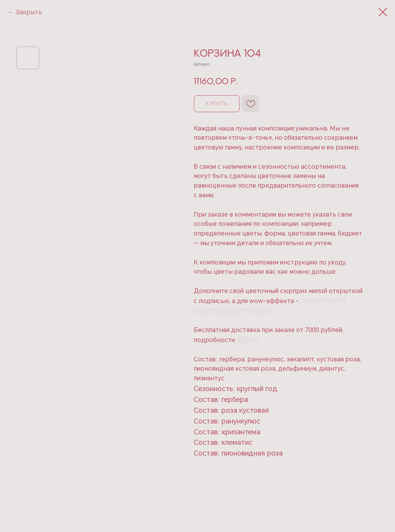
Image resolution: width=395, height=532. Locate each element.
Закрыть (29, 12)
